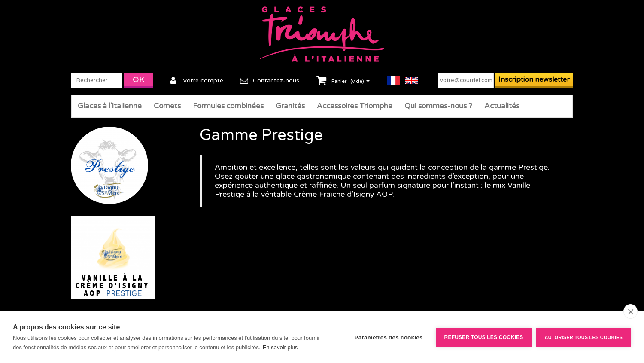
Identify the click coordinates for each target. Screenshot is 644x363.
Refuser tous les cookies (484, 337)
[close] (630, 311)
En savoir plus (280, 347)
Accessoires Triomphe (355, 106)
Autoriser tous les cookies (584, 337)
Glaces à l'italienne (110, 106)
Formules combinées (228, 106)
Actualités (502, 106)
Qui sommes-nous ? (438, 106)
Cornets (167, 106)
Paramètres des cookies (389, 337)
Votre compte (203, 81)
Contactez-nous (276, 81)
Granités (290, 106)
